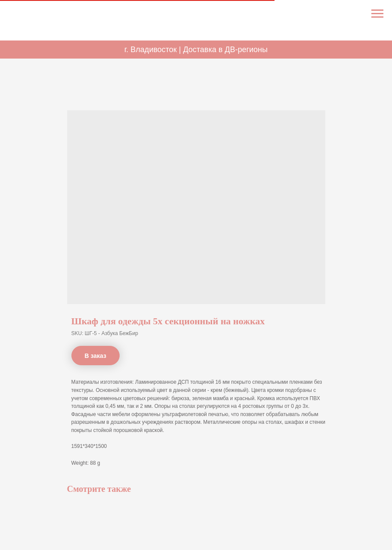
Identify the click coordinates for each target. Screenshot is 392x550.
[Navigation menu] (377, 14)
